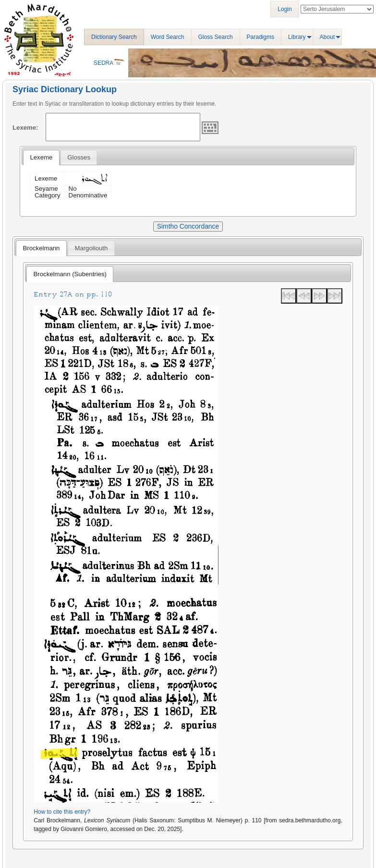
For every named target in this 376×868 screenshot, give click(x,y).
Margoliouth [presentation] (91, 248)
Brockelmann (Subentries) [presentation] (70, 274)
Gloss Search (216, 37)
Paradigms (261, 37)
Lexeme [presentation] (41, 157)
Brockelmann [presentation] (41, 248)
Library (297, 37)
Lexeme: (25, 128)
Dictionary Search (114, 37)
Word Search (168, 37)
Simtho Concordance (188, 226)
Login (285, 9)
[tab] (41, 158)
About (327, 37)
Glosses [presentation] (79, 157)
